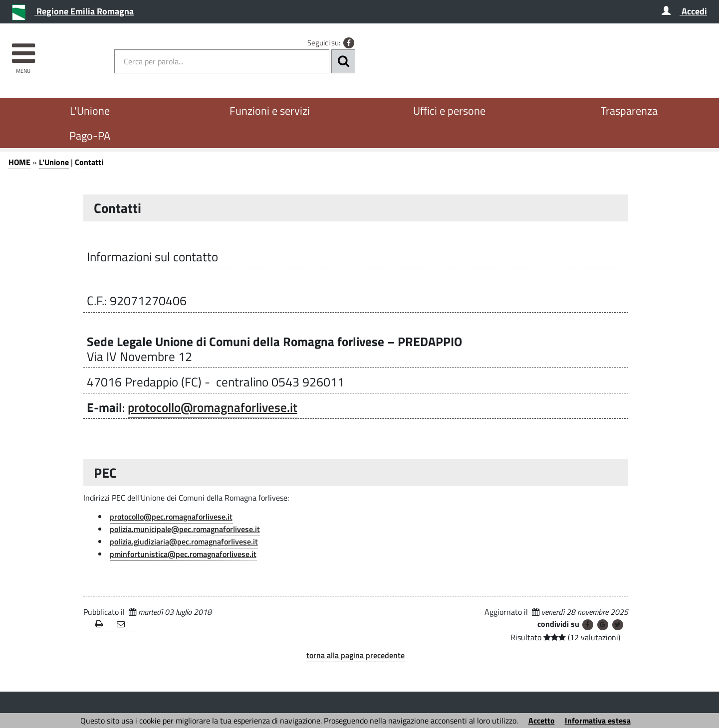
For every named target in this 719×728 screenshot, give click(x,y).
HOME (19, 162)
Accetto (542, 721)
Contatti (89, 162)
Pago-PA (90, 136)
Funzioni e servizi (270, 111)
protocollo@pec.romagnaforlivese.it (171, 517)
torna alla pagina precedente (356, 655)
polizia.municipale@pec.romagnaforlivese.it (185, 529)
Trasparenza (629, 111)
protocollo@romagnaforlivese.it (213, 407)
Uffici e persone (449, 111)
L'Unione (90, 111)
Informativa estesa (598, 721)
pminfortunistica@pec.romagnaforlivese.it (183, 554)
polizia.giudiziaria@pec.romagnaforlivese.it (184, 542)
